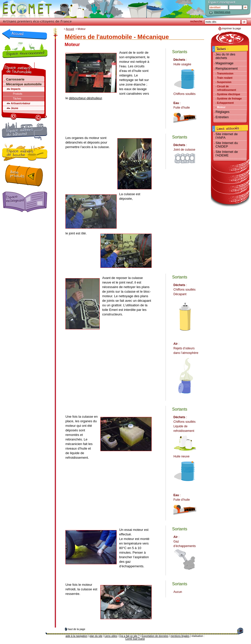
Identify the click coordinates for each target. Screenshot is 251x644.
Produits (18, 94)
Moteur (221, 107)
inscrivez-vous (222, 12)
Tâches (17, 99)
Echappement (225, 103)
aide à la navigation (76, 636)
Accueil (70, 29)
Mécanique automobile (24, 84)
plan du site (96, 636)
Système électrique (229, 94)
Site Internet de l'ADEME (227, 154)
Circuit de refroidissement (227, 88)
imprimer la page (231, 28)
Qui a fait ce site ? (129, 636)
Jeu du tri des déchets (225, 56)
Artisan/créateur (21, 103)
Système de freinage (229, 99)
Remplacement (227, 68)
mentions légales (180, 636)
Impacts (16, 89)
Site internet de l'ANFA (227, 136)
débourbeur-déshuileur (85, 98)
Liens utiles (111, 636)
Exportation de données (155, 636)
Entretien (222, 117)
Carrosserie (15, 79)
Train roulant (225, 78)
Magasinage (225, 63)
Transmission (225, 74)
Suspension (224, 82)
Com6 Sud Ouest (135, 639)
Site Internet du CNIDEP (227, 145)
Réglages (222, 112)
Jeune (15, 108)
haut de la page (76, 629)
